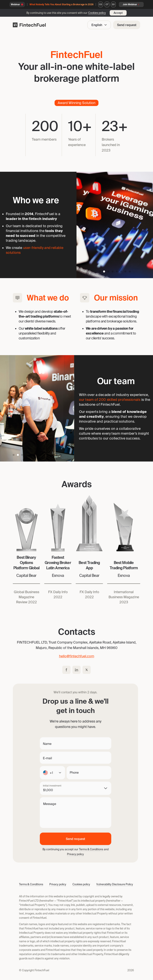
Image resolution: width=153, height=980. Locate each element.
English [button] (100, 25)
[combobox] (52, 773)
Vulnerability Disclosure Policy (115, 884)
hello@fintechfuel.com (77, 656)
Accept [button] (118, 13)
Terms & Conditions (91, 849)
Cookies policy (97, 13)
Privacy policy (75, 854)
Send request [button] (127, 25)
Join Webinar (131, 4)
